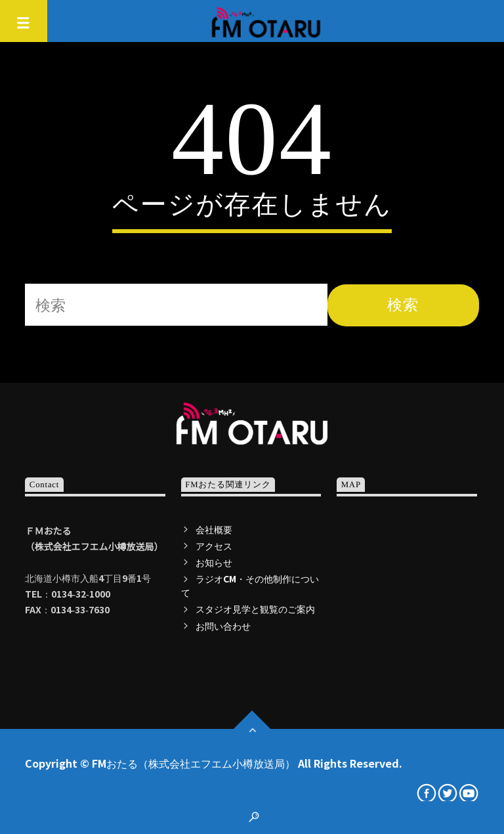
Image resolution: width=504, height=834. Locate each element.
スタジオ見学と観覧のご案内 (255, 609)
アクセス (214, 546)
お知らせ (214, 562)
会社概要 (214, 529)
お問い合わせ (223, 626)
